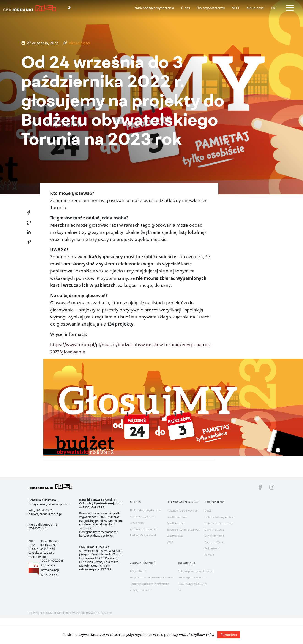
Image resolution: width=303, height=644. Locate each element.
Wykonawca (212, 548)
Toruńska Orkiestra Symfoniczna (149, 584)
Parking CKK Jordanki (143, 535)
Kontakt (209, 555)
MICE (236, 8)
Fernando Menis (214, 542)
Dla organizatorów (211, 8)
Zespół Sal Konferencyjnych (183, 529)
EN (273, 8)
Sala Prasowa (175, 536)
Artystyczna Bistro (141, 590)
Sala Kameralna (176, 523)
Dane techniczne (214, 536)
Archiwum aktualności (143, 529)
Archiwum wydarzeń (142, 516)
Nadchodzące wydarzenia (154, 8)
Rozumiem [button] (229, 635)
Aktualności (255, 8)
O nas (185, 8)
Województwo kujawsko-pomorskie (151, 577)
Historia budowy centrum (220, 517)
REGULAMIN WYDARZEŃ (192, 584)
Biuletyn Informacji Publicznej (50, 570)
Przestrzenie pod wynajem (183, 511)
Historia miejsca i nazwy (219, 523)
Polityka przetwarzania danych (196, 571)
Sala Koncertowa (177, 517)
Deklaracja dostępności (192, 577)
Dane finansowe (214, 529)
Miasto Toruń (138, 571)
